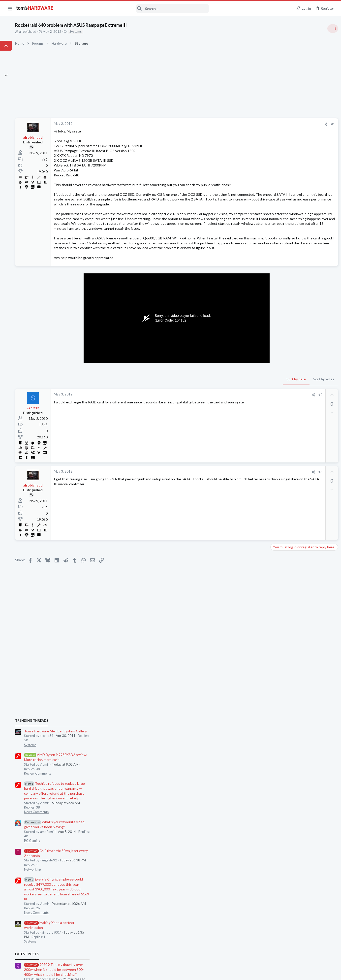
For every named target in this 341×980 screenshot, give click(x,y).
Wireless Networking (286, 673)
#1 (252, 124)
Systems (117, 32)
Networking (279, 419)
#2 (239, 424)
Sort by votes (242, 408)
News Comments (283, 361)
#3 (239, 501)
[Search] (134, 9)
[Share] (245, 124)
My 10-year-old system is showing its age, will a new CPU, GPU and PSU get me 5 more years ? (303, 548)
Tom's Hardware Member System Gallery (302, 280)
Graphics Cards (282, 533)
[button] (10, 8)
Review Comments (284, 323)
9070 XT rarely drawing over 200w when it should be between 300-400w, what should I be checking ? (300, 519)
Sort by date (215, 408)
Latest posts (273, 503)
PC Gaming (279, 390)
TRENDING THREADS (278, 270)
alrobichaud (70, 32)
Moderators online (280, 710)
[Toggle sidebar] (331, 29)
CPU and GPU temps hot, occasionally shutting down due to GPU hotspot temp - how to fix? (301, 577)
